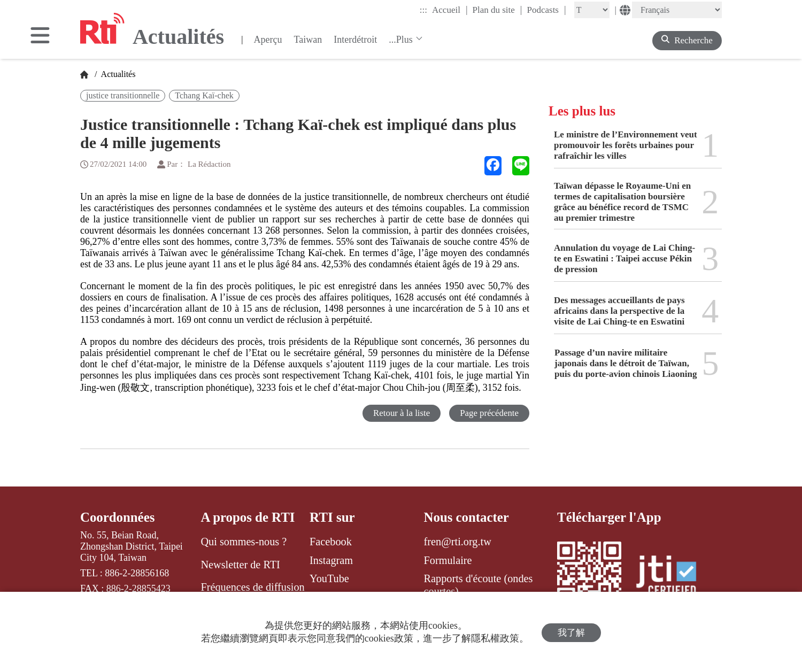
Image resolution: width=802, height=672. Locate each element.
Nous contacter (467, 517)
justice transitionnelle (123, 95)
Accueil (450, 10)
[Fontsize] (592, 10)
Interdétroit (355, 40)
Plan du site (498, 10)
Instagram (331, 560)
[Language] (677, 10)
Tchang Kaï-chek (204, 95)
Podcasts (546, 10)
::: (423, 10)
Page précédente (489, 413)
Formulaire (448, 560)
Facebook (331, 542)
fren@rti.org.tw (458, 542)
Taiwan (308, 40)
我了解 (571, 632)
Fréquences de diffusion (252, 587)
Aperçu (268, 40)
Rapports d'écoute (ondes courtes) (479, 585)
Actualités (117, 74)
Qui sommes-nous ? (244, 542)
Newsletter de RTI (240, 565)
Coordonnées (118, 517)
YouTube (329, 578)
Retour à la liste (401, 413)
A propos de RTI (248, 517)
